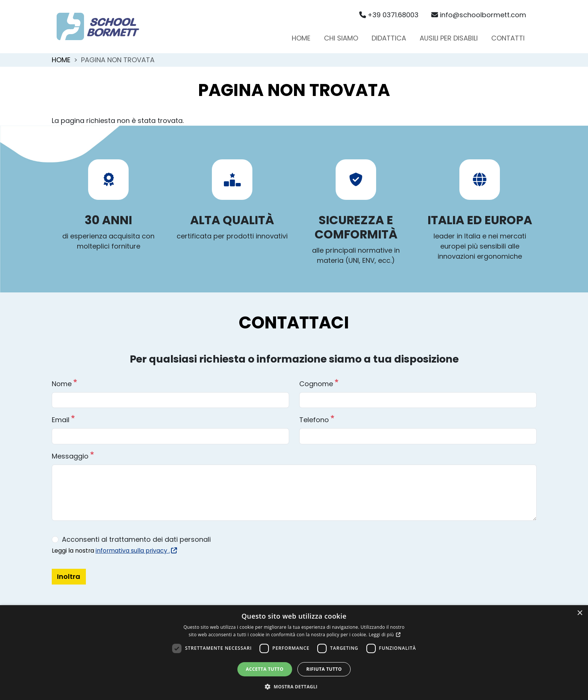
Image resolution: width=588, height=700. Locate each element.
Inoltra (69, 576)
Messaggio (70, 456)
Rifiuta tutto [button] (324, 669)
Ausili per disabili (449, 38)
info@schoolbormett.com (479, 15)
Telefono (314, 420)
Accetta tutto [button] (265, 669)
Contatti (508, 38)
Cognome (316, 384)
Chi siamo (341, 38)
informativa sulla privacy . (136, 551)
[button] (294, 687)
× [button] (580, 613)
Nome (62, 384)
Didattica (389, 38)
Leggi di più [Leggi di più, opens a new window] (382, 635)
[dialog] (294, 653)
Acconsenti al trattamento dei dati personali (136, 539)
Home (301, 38)
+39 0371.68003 (389, 15)
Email (61, 420)
